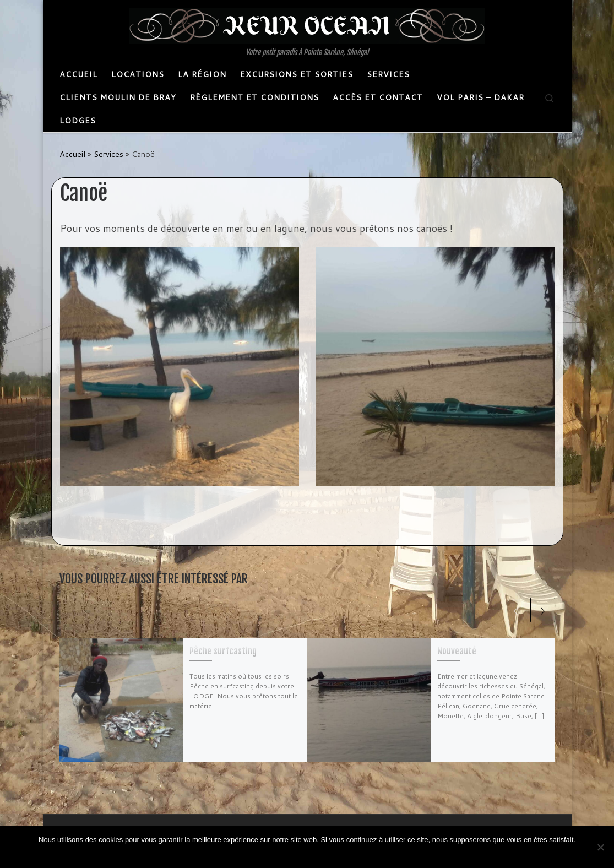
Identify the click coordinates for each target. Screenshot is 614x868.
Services (108, 154)
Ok (266, 854)
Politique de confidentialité (317, 854)
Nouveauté (457, 651)
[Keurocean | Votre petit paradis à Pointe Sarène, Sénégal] (307, 25)
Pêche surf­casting (223, 651)
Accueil (72, 154)
